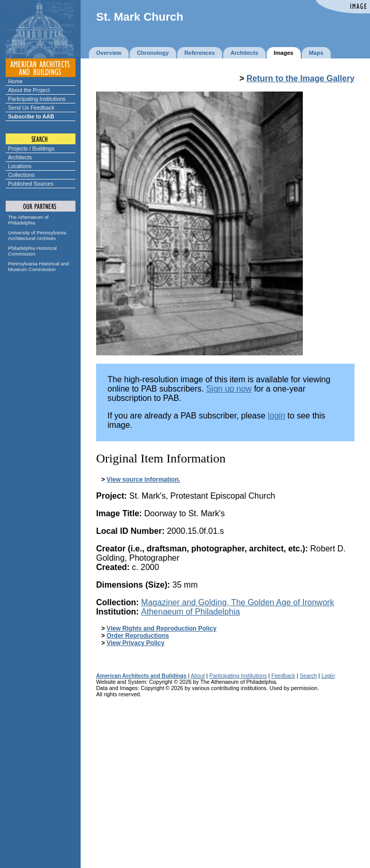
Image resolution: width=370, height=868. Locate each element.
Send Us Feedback (32, 108)
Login (328, 676)
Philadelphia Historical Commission (33, 251)
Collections (22, 175)
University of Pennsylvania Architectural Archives (37, 235)
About (198, 676)
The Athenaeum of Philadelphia (28, 220)
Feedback (283, 676)
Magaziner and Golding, (237, 602)
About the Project (29, 90)
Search (308, 676)
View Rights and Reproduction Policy (161, 628)
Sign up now (229, 389)
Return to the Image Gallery (300, 78)
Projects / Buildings (32, 148)
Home (16, 81)
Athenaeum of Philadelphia (190, 612)
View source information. (143, 480)
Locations (20, 166)
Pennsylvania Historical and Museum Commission (39, 266)
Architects (20, 157)
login (276, 416)
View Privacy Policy (135, 643)
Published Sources (31, 184)
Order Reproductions (138, 636)
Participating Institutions (37, 99)
